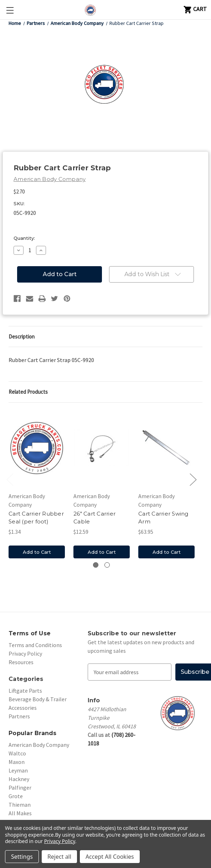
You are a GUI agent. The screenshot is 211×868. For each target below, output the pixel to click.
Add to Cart (37, 552)
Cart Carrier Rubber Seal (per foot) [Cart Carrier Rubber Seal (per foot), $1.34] (36, 518)
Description (22, 337)
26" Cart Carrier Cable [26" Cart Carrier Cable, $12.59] (94, 518)
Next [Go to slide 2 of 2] (193, 479)
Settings (22, 857)
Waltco (17, 753)
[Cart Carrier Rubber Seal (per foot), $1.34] (37, 448)
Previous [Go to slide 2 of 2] (10, 479)
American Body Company (39, 745)
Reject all (59, 857)
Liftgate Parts (25, 691)
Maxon (17, 762)
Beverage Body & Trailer (38, 699)
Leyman (18, 770)
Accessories (23, 708)
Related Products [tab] (28, 392)
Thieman (20, 805)
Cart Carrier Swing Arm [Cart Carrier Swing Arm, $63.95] (163, 518)
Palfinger (20, 787)
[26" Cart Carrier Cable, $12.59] (102, 448)
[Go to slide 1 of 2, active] (96, 565)
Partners (19, 716)
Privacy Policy (25, 653)
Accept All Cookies (110, 857)
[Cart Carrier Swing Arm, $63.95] (166, 448)
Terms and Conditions (35, 645)
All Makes (20, 813)
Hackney (19, 779)
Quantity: (24, 238)
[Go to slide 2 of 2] (107, 565)
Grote (16, 796)
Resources (21, 662)
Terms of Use (30, 633)
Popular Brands (33, 733)
